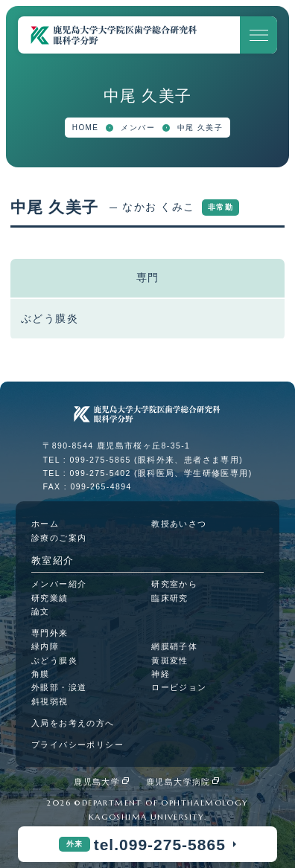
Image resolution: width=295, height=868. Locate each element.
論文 (41, 611)
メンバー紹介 (59, 584)
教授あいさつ (179, 524)
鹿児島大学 (97, 782)
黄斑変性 (170, 660)
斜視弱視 (50, 701)
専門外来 (50, 633)
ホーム (45, 524)
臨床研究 (170, 598)
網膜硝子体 (174, 646)
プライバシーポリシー (77, 745)
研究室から (174, 584)
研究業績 (50, 598)
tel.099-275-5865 (160, 845)
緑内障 (45, 646)
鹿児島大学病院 (178, 782)
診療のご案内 (59, 538)
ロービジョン (179, 687)
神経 (161, 674)
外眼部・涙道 (59, 687)
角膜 (41, 674)
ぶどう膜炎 (54, 660)
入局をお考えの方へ (73, 723)
